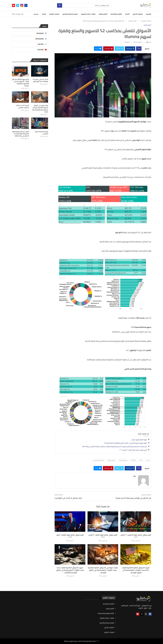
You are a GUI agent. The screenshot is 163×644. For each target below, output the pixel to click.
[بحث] (84, 5)
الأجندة (127, 14)
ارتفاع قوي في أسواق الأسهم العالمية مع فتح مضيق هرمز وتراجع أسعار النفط (40, 109)
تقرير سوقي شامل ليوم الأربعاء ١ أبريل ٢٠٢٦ (70, 536)
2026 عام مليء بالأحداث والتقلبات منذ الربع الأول (40, 80)
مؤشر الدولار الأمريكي (99, 460)
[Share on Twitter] (119, 49)
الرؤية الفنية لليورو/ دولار (139, 440)
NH (147, 42)
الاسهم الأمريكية (123, 460)
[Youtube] (13, 5)
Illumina (133, 460)
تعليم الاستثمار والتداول (70, 14)
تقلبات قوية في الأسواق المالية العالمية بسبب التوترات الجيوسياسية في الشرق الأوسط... (103, 570)
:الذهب (148, 460)
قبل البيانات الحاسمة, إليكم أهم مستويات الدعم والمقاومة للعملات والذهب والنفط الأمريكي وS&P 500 (115, 446)
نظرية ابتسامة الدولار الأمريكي (41, 133)
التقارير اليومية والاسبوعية (106, 613)
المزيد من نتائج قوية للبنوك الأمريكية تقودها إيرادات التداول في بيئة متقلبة (20, 134)
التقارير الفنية (103, 14)
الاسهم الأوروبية (111, 460)
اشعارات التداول (138, 14)
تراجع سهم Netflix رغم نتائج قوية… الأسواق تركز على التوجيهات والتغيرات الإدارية (20, 83)
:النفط (141, 460)
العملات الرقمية (54, 14)
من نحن (36, 14)
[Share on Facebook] (130, 49)
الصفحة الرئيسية (146, 21)
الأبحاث (44, 14)
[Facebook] (26, 5)
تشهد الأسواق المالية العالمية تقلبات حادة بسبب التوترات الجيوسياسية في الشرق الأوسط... (136, 570)
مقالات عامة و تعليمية (88, 14)
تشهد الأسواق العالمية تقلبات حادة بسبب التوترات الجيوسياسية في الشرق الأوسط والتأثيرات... (70, 570)
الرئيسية (149, 14)
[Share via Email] (98, 49)
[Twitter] (18, 5)
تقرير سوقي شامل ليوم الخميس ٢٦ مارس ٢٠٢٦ (136, 536)
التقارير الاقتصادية (116, 14)
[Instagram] (22, 5)
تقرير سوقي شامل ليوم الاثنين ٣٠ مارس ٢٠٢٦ (133, 450)
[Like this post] (138, 49)
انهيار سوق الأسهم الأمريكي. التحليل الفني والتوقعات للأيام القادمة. (126, 443)
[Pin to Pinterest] (108, 49)
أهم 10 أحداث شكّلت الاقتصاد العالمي (22, 107)
